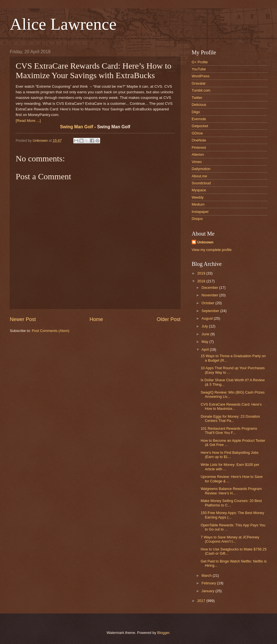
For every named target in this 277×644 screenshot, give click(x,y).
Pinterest (199, 147)
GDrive (197, 133)
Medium (198, 204)
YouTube (199, 69)
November (210, 295)
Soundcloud (201, 183)
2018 (202, 281)
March (207, 576)
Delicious (199, 105)
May (205, 342)
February (209, 583)
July (205, 326)
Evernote (199, 119)
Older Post (169, 319)
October (208, 303)
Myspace (199, 190)
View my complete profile (212, 250)
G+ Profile (200, 62)
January (208, 591)
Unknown (205, 242)
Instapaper (200, 212)
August (208, 318)
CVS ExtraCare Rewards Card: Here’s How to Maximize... (231, 406)
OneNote (199, 140)
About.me (199, 176)
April (206, 349)
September (211, 311)
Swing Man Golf (77, 127)
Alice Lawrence (63, 24)
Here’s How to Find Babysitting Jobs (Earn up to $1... (230, 455)
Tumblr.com (201, 90)
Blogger (163, 633)
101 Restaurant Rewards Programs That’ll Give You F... (229, 431)
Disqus (197, 219)
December (210, 288)
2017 (202, 601)
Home (96, 319)
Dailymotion (201, 169)
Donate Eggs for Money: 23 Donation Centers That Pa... (230, 419)
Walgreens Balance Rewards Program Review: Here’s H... (231, 491)
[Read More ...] (28, 121)
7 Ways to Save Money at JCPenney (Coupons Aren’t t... (230, 539)
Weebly (198, 197)
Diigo (196, 112)
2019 (202, 273)
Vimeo (197, 162)
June (206, 334)
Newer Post (23, 319)
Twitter (197, 98)
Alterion (198, 154)
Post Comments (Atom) (51, 331)
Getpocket (200, 126)
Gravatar (199, 83)
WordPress (200, 76)
